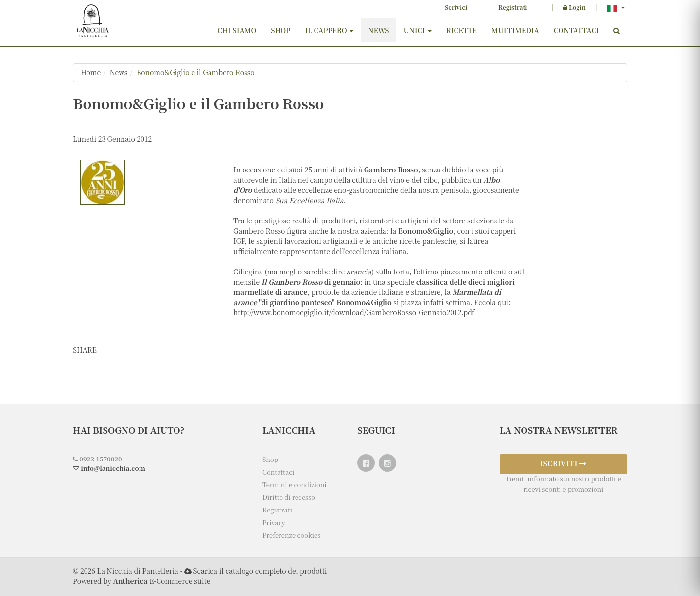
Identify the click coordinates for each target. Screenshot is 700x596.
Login (575, 7)
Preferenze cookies (291, 535)
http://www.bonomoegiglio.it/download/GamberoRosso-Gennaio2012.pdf (354, 312)
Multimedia (515, 30)
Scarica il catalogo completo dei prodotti (260, 571)
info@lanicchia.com (109, 468)
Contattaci (576, 30)
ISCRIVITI (563, 463)
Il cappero (329, 30)
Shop (280, 30)
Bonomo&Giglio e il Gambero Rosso (196, 72)
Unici (417, 30)
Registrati (513, 7)
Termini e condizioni (295, 485)
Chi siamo (237, 30)
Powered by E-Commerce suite (141, 581)
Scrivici (456, 7)
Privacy (274, 522)
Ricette (462, 30)
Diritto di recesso (289, 497)
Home (91, 72)
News (378, 30)
